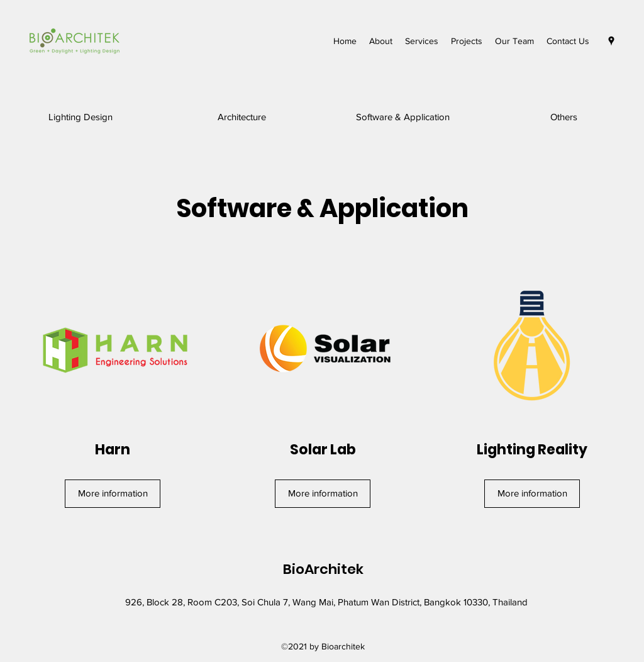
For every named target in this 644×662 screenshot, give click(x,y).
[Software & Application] (403, 117)
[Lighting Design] (81, 117)
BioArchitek (323, 569)
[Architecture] (242, 117)
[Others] (564, 117)
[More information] (113, 494)
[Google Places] (611, 41)
